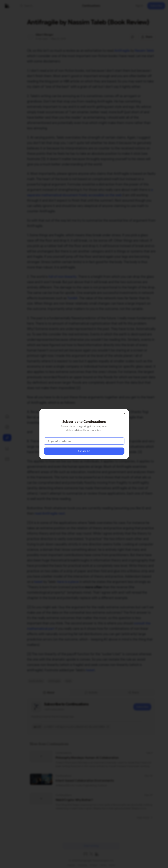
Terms (103, 864)
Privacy (93, 864)
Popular (71, 864)
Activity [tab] (91, 693)
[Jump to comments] (132, 37)
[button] (39, 6)
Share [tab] (133, 693)
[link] (91, 6)
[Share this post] (147, 37)
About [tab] (49, 693)
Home (112, 864)
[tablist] (91, 693)
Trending (82, 864)
